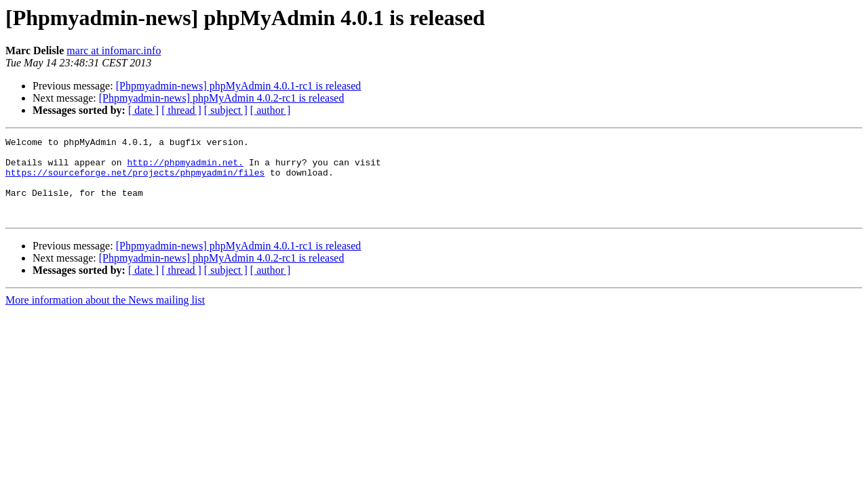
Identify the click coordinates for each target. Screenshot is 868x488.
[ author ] (271, 110)
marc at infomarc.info (114, 50)
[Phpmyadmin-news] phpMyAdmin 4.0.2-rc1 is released (222, 98)
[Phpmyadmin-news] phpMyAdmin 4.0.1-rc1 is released (239, 86)
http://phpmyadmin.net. (185, 168)
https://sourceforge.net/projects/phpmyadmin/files (135, 180)
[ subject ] (226, 110)
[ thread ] (181, 110)
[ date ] (143, 110)
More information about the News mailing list (105, 316)
